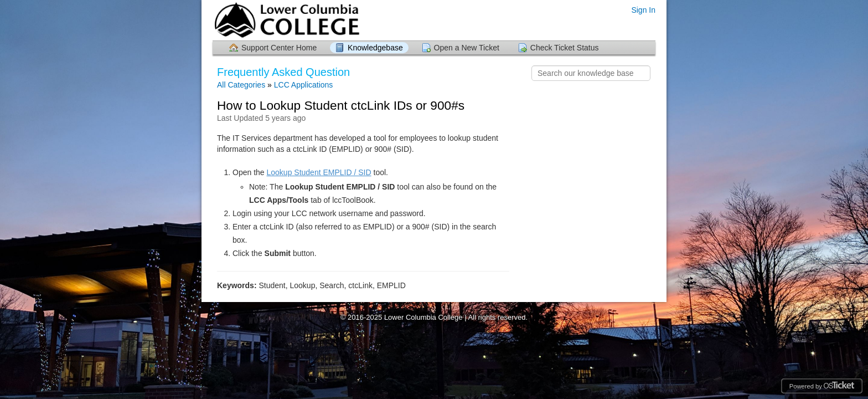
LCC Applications (304, 85)
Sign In (643, 10)
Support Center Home (279, 48)
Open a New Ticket (467, 48)
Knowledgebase (375, 48)
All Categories (241, 85)
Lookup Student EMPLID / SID (319, 172)
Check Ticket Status (565, 48)
